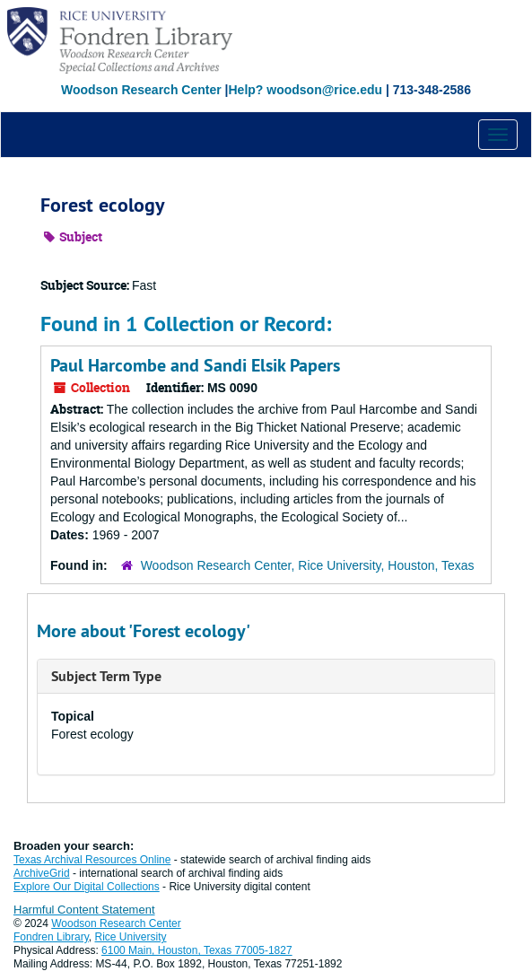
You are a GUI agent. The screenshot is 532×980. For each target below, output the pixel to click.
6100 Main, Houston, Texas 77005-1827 (197, 950)
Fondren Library (51, 937)
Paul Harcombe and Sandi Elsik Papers (195, 365)
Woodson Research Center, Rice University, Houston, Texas (308, 565)
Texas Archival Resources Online (92, 860)
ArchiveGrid (42, 873)
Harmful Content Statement (84, 910)
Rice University (131, 937)
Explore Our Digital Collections (87, 887)
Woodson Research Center (141, 90)
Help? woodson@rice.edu (305, 90)
